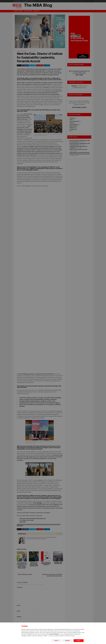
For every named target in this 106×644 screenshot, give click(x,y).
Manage (67, 641)
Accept (79, 641)
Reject (56, 641)
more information (54, 634)
